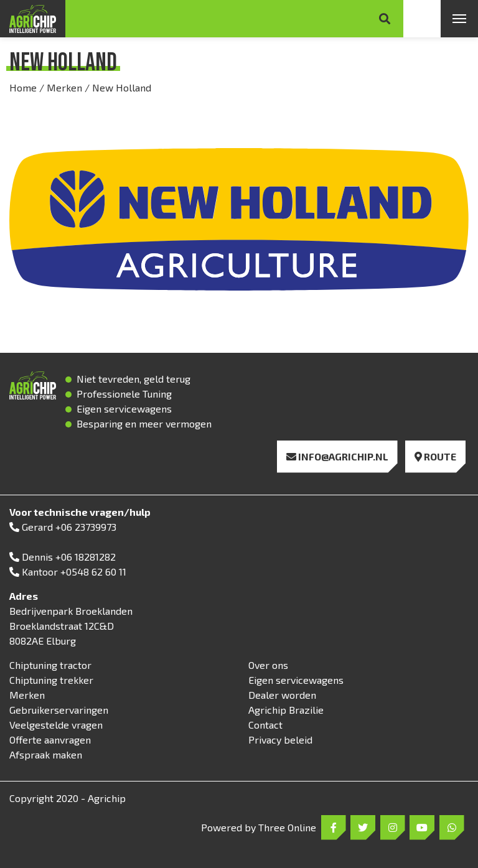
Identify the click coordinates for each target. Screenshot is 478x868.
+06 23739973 (86, 527)
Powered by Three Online (259, 827)
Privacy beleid (280, 740)
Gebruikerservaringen (59, 710)
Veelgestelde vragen (56, 725)
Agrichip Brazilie (286, 710)
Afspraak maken (46, 754)
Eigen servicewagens (296, 680)
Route (435, 456)
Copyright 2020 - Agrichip (68, 798)
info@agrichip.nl (337, 456)
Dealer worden (282, 695)
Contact (265, 725)
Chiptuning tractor (50, 665)
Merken (64, 87)
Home (23, 87)
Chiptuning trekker (51, 680)
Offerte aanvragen (50, 740)
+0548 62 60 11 (93, 572)
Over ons (268, 665)
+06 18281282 (86, 557)
